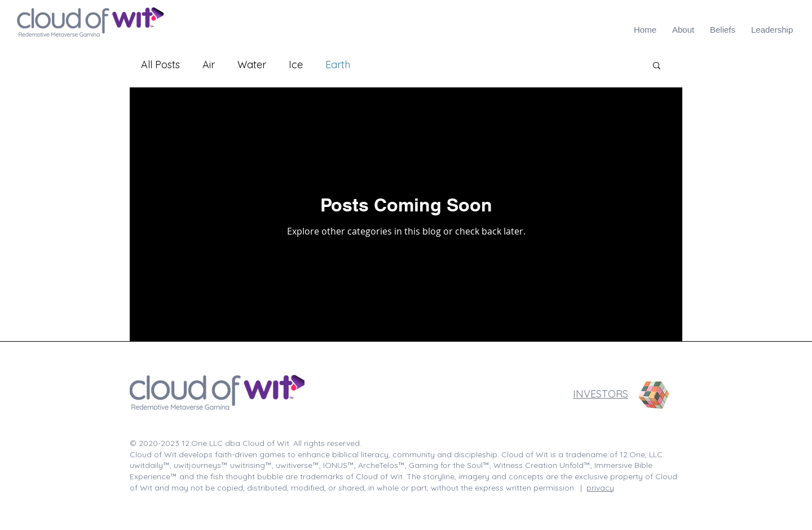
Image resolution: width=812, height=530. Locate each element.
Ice (296, 65)
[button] (657, 66)
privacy (600, 488)
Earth (338, 65)
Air (209, 65)
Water (252, 65)
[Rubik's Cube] (654, 395)
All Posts (160, 65)
